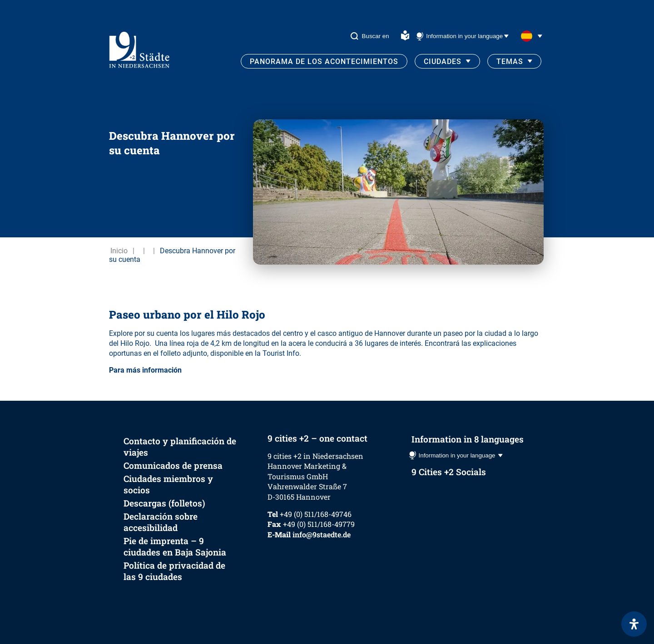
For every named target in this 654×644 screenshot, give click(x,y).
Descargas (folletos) (164, 503)
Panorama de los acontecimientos (324, 61)
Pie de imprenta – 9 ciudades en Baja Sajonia (175, 546)
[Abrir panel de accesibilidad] (634, 624)
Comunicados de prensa (173, 465)
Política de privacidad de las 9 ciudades (174, 571)
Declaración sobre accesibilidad (161, 522)
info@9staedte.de (322, 534)
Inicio (119, 251)
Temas (510, 61)
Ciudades (443, 61)
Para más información (145, 370)
